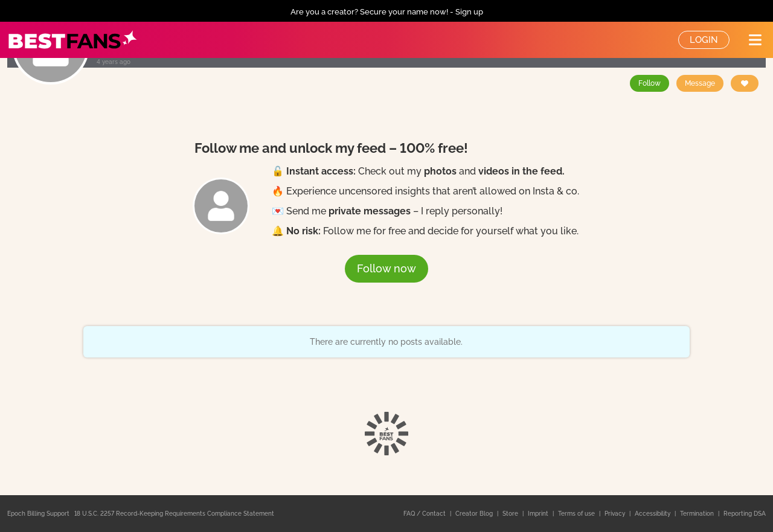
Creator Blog (475, 514)
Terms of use (577, 514)
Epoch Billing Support (38, 514)
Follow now (386, 268)
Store (511, 514)
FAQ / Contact (425, 514)
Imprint (539, 514)
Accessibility (653, 514)
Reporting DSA (745, 514)
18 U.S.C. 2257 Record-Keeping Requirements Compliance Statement (174, 514)
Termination (698, 514)
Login (704, 40)
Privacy (616, 514)
